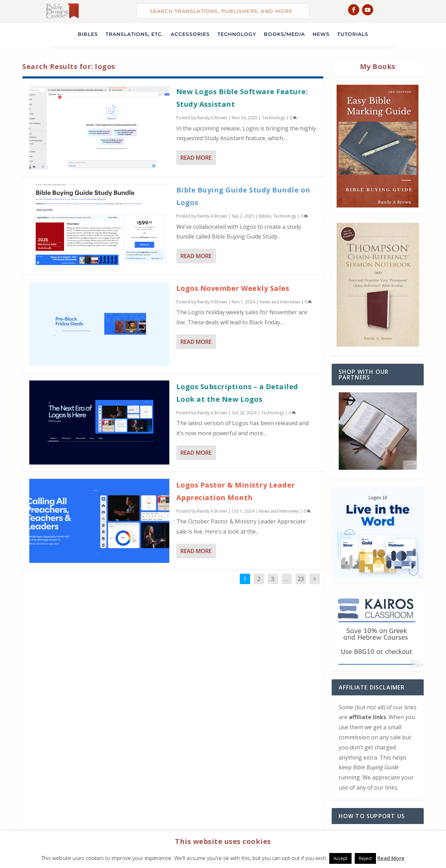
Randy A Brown (212, 118)
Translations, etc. (134, 35)
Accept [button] (340, 858)
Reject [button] (365, 858)
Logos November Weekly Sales (233, 288)
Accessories (190, 35)
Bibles (88, 35)
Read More (196, 158)
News (321, 35)
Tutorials (353, 35)
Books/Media (284, 35)
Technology (237, 35)
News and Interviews (280, 302)
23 (301, 579)
